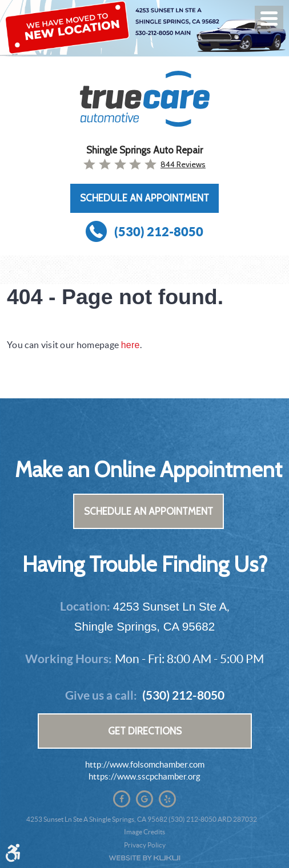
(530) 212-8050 (182, 695)
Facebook (122, 799)
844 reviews (183, 164)
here (131, 345)
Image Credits (144, 832)
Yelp (167, 799)
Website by (144, 858)
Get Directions (145, 731)
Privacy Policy (145, 845)
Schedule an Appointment (144, 198)
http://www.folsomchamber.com (145, 764)
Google (144, 799)
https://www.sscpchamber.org (144, 776)
